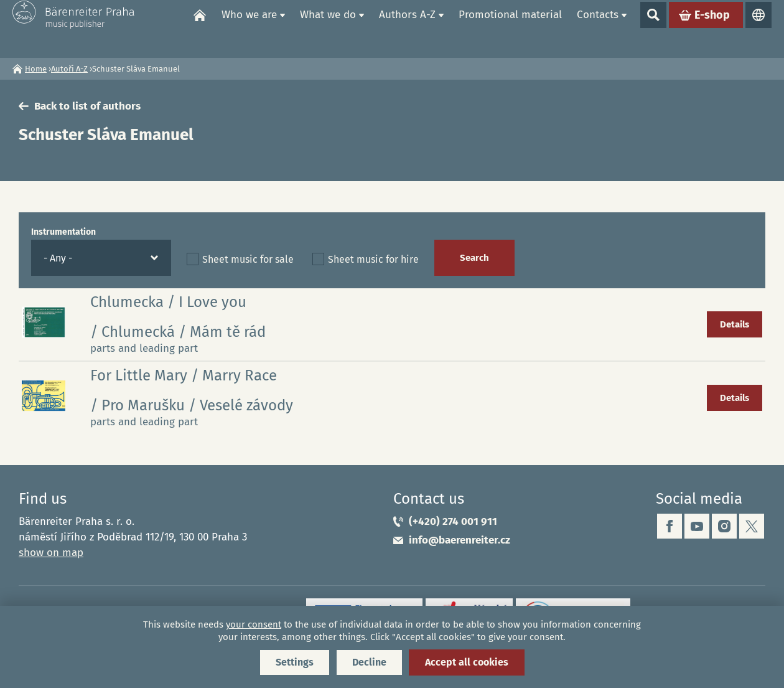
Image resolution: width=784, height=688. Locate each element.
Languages (758, 29)
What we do (328, 28)
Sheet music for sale (248, 259)
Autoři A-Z (69, 69)
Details (735, 324)
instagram (724, 526)
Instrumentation (63, 232)
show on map (51, 553)
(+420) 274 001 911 (453, 521)
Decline (369, 662)
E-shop (712, 29)
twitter (752, 526)
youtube (697, 526)
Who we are (249, 28)
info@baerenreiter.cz (460, 540)
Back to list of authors (87, 106)
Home (200, 29)
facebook (670, 526)
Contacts (598, 28)
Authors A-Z (407, 28)
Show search (653, 29)
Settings (295, 662)
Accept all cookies (467, 662)
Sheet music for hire (373, 259)
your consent (254, 624)
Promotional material (510, 28)
